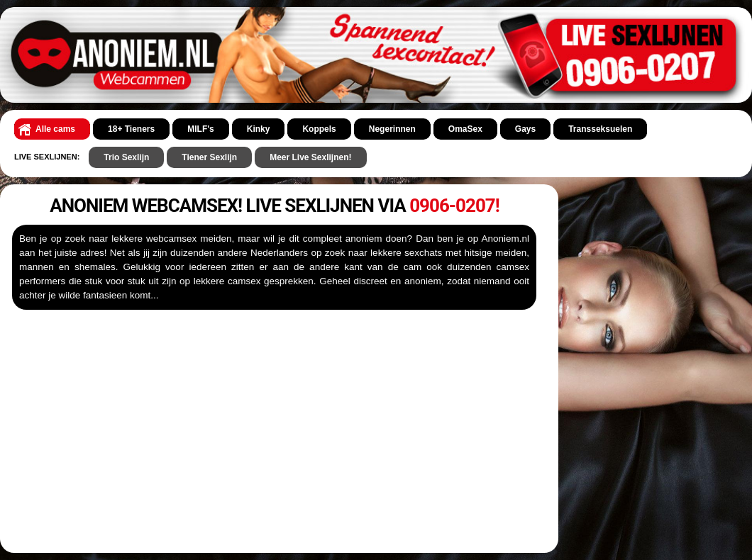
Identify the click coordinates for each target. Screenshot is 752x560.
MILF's (201, 129)
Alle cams (55, 129)
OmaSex (465, 129)
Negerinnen (392, 129)
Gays (525, 129)
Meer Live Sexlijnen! (310, 157)
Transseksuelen (600, 129)
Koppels (319, 129)
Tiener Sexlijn (209, 157)
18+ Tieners (131, 129)
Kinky (259, 129)
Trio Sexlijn (126, 157)
